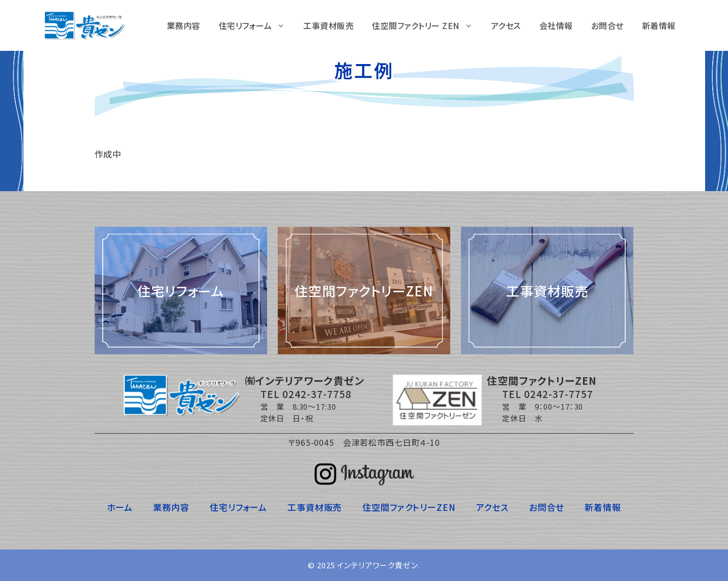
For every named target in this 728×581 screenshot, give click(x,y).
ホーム (120, 507)
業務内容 (184, 25)
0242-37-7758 (317, 394)
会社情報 (556, 25)
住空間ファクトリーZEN (409, 507)
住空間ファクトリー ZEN (427, 25)
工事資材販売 (328, 25)
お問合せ (607, 25)
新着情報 (659, 25)
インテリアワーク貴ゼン (377, 565)
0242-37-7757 (559, 394)
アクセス (506, 25)
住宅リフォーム (257, 25)
